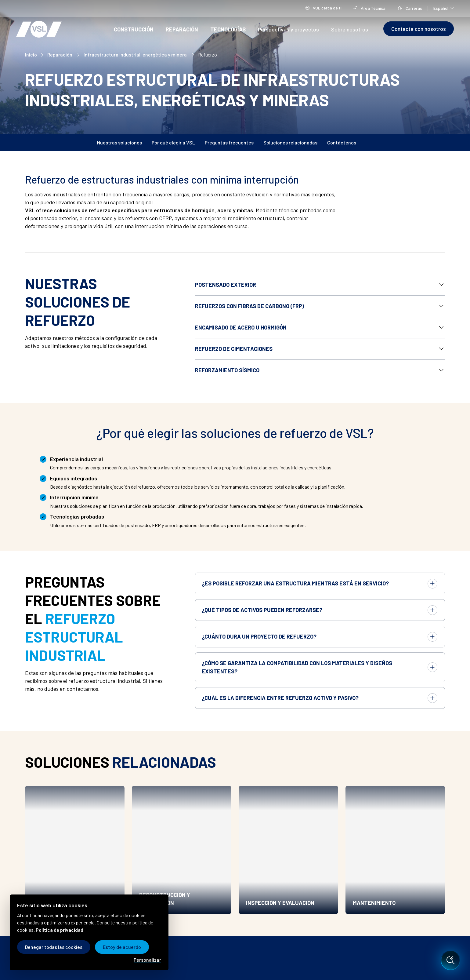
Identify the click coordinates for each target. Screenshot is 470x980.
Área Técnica (370, 8)
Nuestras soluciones (119, 142)
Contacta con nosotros (419, 29)
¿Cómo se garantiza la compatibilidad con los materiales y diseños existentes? (297, 667)
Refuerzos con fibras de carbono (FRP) (249, 306)
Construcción (134, 29)
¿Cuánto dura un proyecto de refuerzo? (259, 636)
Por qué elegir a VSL (173, 142)
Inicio (31, 55)
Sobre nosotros (350, 29)
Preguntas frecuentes (229, 142)
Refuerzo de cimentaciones (234, 349)
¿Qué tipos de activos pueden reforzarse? (262, 610)
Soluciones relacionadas (290, 142)
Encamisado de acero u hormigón (241, 327)
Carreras (410, 8)
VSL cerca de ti (323, 8)
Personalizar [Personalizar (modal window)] (147, 960)
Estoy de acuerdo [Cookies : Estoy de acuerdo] (122, 947)
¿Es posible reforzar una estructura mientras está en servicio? (295, 583)
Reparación (182, 29)
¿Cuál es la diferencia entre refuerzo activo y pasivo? (280, 698)
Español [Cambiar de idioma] (444, 8)
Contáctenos (342, 142)
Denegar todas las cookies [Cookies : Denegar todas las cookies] (54, 947)
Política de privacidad (60, 930)
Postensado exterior (226, 285)
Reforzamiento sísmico (227, 370)
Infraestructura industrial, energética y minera (136, 55)
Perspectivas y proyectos (288, 29)
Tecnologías (228, 29)
